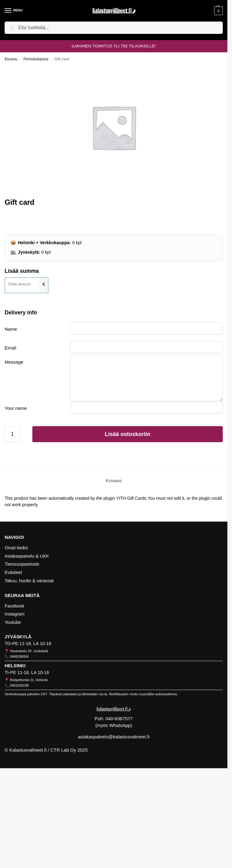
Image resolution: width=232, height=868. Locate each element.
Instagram (14, 614)
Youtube (13, 622)
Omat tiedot (16, 548)
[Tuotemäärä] (12, 434)
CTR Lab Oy (63, 750)
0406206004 (19, 656)
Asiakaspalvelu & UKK (27, 556)
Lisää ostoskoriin (128, 434)
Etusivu (11, 59)
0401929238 (19, 685)
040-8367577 (119, 719)
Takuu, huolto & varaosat (29, 581)
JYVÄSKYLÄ (18, 637)
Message (14, 362)
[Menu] (14, 11)
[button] (218, 11)
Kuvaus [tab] (114, 480)
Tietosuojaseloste (22, 564)
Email (10, 348)
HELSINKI (15, 666)
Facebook (14, 606)
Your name (16, 408)
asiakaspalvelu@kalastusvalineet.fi (114, 737)
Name (11, 329)
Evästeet (13, 572)
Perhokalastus (36, 59)
